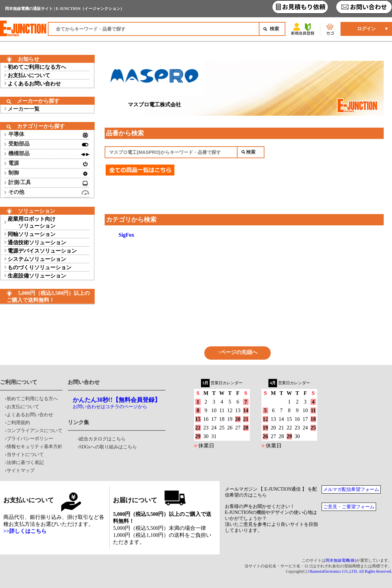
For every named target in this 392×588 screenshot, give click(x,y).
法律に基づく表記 (25, 463)
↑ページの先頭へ (238, 352)
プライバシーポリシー (30, 439)
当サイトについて (25, 455)
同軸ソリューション (32, 234)
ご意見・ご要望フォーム (349, 507)
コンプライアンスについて (35, 431)
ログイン (366, 29)
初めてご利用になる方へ (37, 67)
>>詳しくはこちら (25, 531)
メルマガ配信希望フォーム (351, 489)
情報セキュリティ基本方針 (35, 447)
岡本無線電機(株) (341, 560)
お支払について (23, 407)
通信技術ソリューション (37, 242)
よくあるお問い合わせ (34, 84)
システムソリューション (37, 259)
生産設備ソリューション (37, 276)
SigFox (126, 235)
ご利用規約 (18, 423)
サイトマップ (21, 470)
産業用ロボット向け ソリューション (32, 222)
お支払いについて (29, 75)
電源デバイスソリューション (42, 251)
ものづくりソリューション (40, 267)
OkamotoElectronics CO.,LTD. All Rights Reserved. (350, 571)
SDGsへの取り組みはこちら (108, 447)
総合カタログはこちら (102, 439)
